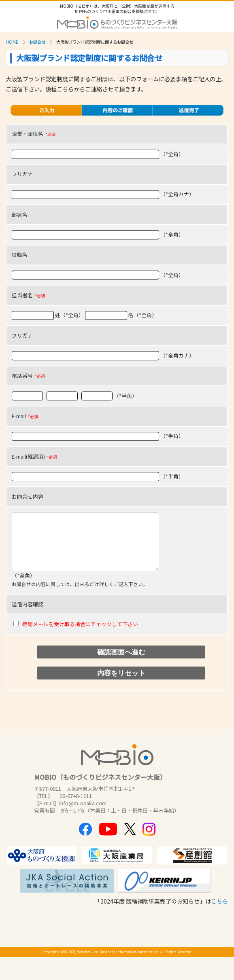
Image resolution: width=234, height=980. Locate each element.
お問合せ (37, 42)
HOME (12, 42)
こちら (219, 901)
